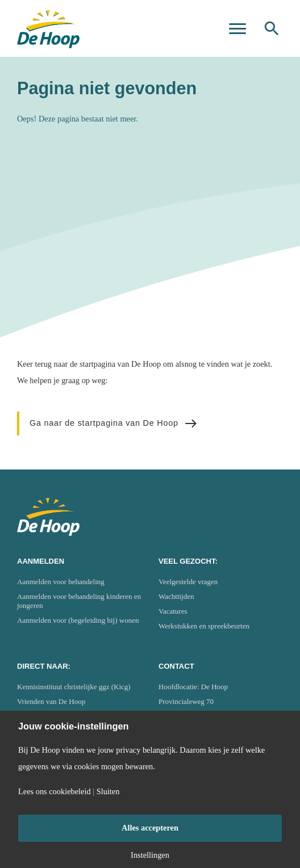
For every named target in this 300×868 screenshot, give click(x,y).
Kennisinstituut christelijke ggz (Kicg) (74, 687)
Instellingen (150, 855)
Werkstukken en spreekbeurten (204, 626)
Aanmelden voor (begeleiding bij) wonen (78, 620)
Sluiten (108, 791)
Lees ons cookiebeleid (55, 791)
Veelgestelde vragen (188, 582)
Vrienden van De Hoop (51, 701)
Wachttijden (176, 596)
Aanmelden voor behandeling (61, 582)
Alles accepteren (150, 828)
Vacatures (173, 611)
